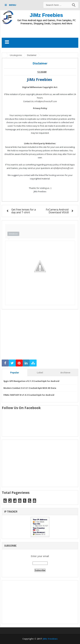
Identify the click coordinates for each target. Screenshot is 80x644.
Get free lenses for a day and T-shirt (24, 211)
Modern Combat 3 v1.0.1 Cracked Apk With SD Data (30, 388)
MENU (12, 5)
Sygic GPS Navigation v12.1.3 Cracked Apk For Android (31, 381)
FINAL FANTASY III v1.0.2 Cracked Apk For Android (29, 395)
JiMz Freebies (46, 15)
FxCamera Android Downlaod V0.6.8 (57, 211)
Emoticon (13, 234)
